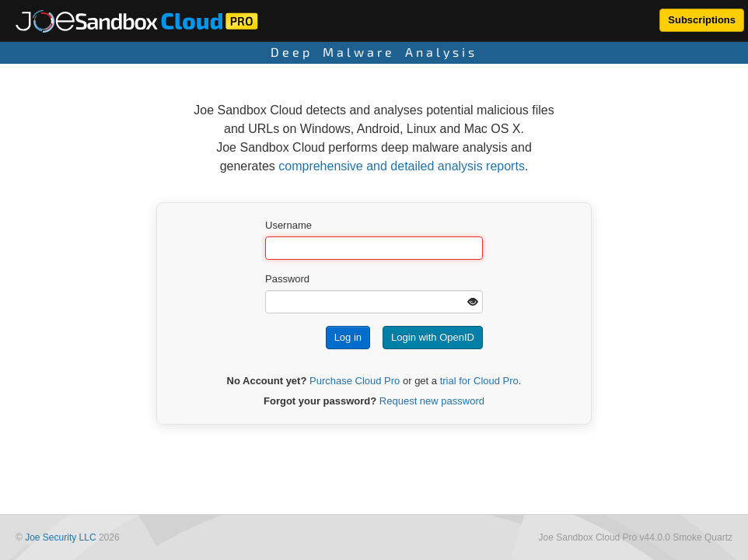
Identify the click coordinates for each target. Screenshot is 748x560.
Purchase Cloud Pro (355, 381)
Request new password (432, 401)
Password (287, 279)
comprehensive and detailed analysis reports (402, 166)
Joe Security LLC (60, 537)
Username (288, 225)
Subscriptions (702, 20)
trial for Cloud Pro (479, 381)
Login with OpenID (433, 337)
